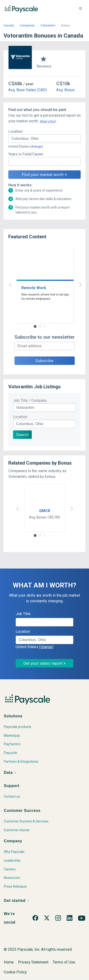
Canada (9, 26)
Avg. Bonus (66, 90)
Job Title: (23, 614)
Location (20, 417)
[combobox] (44, 139)
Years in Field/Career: (26, 154)
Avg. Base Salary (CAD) (28, 90)
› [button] (50, 284)
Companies (27, 26)
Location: (16, 131)
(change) (36, 146)
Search (22, 435)
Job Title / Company (30, 400)
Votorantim (48, 26)
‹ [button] (39, 284)
